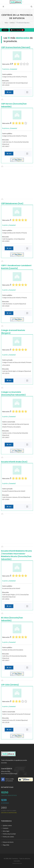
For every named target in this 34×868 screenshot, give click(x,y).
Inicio (6, 23)
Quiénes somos (7, 825)
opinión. (9, 225)
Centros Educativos (9, 795)
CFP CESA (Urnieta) (10, 685)
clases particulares (9, 812)
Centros (12, 23)
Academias (5, 803)
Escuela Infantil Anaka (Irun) (14, 462)
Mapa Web (6, 845)
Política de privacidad (9, 834)
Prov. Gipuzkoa (17, 30)
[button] (17, 2)
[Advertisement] (17, 183)
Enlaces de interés (8, 842)
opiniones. (10, 69)
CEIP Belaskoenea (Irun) (12, 203)
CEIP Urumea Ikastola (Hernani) (16, 47)
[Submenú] (27, 92)
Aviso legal (6, 831)
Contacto (5, 828)
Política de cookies (8, 837)
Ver (9, 92)
